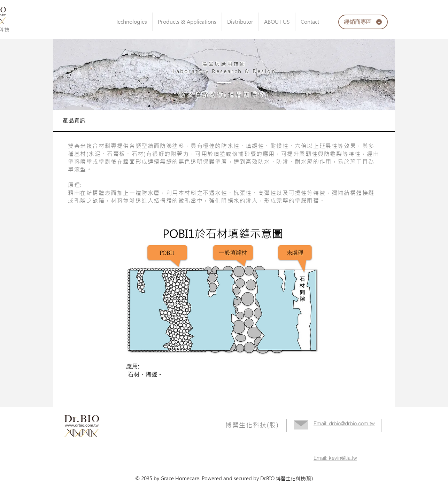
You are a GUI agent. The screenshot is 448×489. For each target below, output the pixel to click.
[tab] (224, 121)
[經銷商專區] (363, 22)
